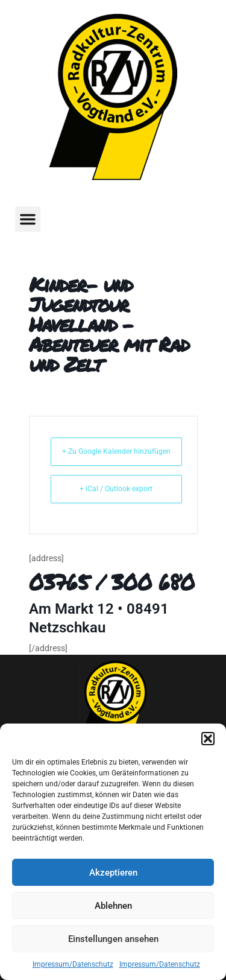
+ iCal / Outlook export (116, 489)
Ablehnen (113, 906)
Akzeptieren (113, 873)
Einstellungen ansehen (113, 939)
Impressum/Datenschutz (73, 964)
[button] (208, 739)
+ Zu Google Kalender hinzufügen (116, 451)
